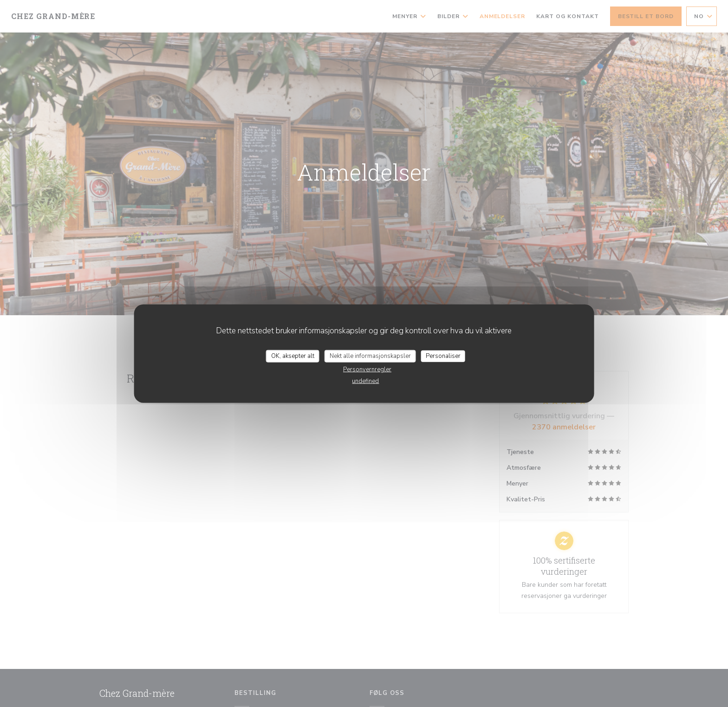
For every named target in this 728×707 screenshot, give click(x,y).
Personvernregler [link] (367, 370)
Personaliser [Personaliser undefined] (443, 356)
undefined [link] (365, 381)
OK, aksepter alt (293, 356)
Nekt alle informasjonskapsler (370, 356)
